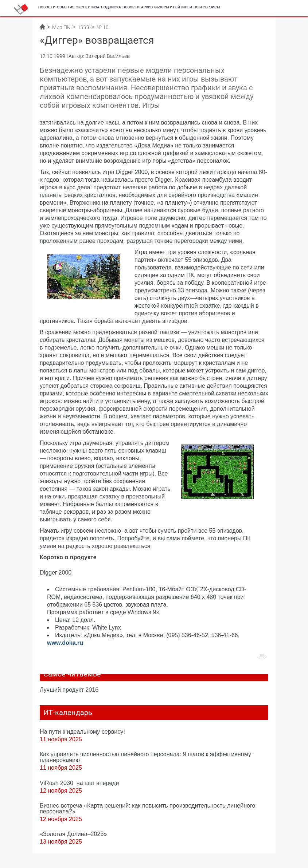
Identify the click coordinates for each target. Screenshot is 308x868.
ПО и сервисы (207, 7)
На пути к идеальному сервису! (82, 731)
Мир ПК (61, 27)
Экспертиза (88, 7)
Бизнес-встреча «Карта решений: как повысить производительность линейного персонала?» (147, 808)
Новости (47, 7)
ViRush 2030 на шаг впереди (79, 783)
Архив (147, 7)
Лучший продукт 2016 (69, 690)
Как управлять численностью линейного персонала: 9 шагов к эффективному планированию (145, 757)
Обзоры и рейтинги (173, 7)
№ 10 (103, 27)
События (66, 7)
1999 (83, 27)
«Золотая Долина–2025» (73, 834)
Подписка (111, 7)
